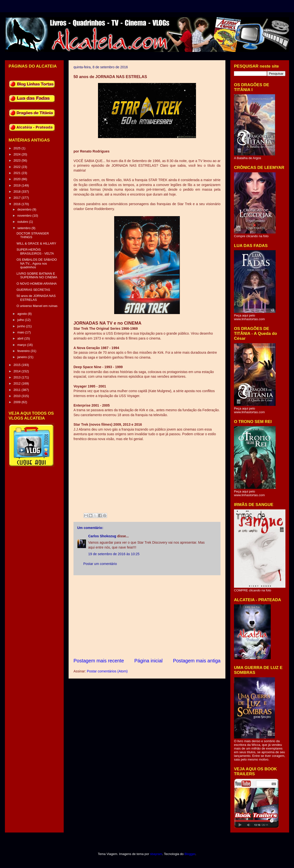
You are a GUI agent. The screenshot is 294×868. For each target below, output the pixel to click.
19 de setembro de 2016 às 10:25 (114, 554)
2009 (18, 402)
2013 (18, 377)
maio (21, 332)
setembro (24, 228)
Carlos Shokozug (102, 536)
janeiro (23, 357)
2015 (18, 365)
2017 (18, 198)
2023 (18, 160)
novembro (25, 216)
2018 (18, 192)
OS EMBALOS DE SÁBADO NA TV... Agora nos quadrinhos (37, 263)
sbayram (156, 854)
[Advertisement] (147, 616)
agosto (23, 314)
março (22, 345)
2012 (18, 383)
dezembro (25, 209)
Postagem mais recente (99, 661)
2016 (18, 204)
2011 (18, 390)
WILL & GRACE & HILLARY (36, 243)
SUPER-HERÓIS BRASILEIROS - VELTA (35, 252)
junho (22, 326)
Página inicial (148, 661)
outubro (23, 222)
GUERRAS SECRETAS (33, 290)
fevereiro (24, 351)
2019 (18, 185)
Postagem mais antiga (197, 661)
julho (21, 320)
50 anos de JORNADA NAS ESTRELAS (36, 298)
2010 (18, 396)
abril (21, 338)
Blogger (190, 854)
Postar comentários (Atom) (107, 671)
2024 (18, 154)
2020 (18, 179)
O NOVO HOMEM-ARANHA (37, 284)
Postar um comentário (100, 564)
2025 (18, 148)
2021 (18, 173)
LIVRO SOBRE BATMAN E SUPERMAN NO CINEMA (37, 276)
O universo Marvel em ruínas (37, 306)
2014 (18, 371)
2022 (18, 167)
